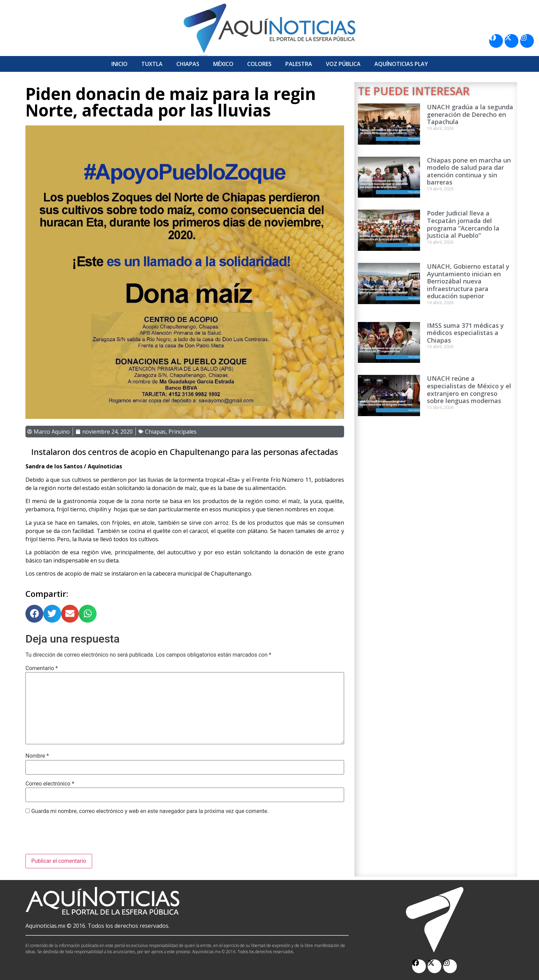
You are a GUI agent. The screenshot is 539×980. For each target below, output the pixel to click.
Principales (183, 432)
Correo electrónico (50, 784)
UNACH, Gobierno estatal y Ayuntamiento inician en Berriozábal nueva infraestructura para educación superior (468, 281)
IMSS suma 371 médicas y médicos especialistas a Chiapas (465, 333)
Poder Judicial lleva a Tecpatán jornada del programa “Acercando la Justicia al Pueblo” (463, 224)
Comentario (42, 668)
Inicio (119, 64)
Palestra (299, 64)
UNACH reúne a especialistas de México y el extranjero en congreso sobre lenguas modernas (469, 389)
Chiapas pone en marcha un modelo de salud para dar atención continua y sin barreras (469, 171)
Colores (259, 64)
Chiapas (188, 64)
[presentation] (78, 837)
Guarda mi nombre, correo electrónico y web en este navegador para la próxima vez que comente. (150, 811)
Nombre (37, 756)
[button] (34, 614)
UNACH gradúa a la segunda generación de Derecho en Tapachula (470, 114)
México (223, 64)
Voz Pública (343, 64)
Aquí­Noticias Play (401, 64)
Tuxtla (152, 64)
